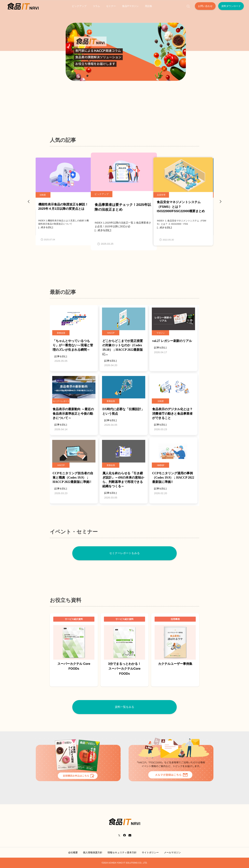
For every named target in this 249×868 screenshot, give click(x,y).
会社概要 (73, 852)
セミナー (111, 6)
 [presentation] (220, 201)
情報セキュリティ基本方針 (122, 852)
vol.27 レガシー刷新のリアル (172, 341)
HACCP (111, 333)
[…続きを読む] (46, 227)
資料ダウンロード (231, 6)
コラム (96, 6)
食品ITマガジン (130, 6)
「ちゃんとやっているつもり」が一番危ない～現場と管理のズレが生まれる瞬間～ (73, 345)
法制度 (43, 195)
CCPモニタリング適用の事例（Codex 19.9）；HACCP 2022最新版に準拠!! (173, 478)
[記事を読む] (61, 356)
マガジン (161, 333)
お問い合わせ (205, 6)
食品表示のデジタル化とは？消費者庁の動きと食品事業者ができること (172, 413)
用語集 (149, 6)
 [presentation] (29, 201)
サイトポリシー (150, 852)
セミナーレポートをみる (124, 553)
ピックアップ (79, 6)
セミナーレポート (61, 401)
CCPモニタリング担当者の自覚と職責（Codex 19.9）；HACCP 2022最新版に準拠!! (73, 478)
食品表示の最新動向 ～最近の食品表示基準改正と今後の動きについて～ (73, 413)
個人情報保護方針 (93, 852)
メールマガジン (172, 852)
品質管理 (162, 195)
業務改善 (61, 333)
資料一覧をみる (124, 707)
